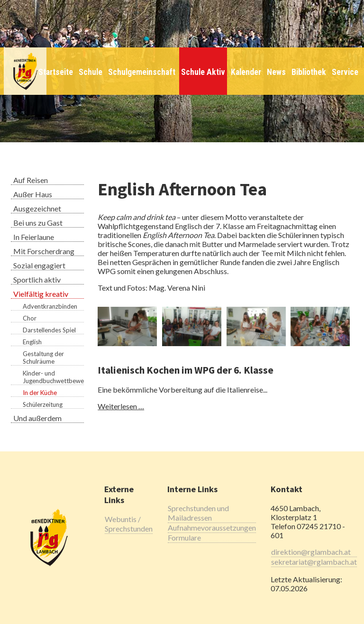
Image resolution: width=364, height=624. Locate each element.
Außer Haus (33, 194)
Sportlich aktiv (37, 280)
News (276, 72)
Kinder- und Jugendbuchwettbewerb (53, 377)
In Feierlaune (34, 237)
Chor (30, 318)
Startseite (56, 72)
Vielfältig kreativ (41, 294)
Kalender (246, 72)
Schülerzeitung (43, 404)
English (32, 342)
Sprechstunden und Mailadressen (198, 513)
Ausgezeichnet (37, 208)
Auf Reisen (31, 180)
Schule (91, 72)
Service (345, 72)
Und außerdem (37, 418)
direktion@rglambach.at (311, 552)
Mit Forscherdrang (44, 251)
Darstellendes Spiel (49, 330)
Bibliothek (309, 72)
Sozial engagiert (39, 265)
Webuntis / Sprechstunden (129, 524)
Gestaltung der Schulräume (43, 358)
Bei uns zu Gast (38, 223)
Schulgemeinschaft (142, 72)
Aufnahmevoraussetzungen (212, 528)
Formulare (184, 537)
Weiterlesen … (121, 406)
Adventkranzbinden (50, 306)
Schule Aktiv (203, 72)
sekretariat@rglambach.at (314, 562)
